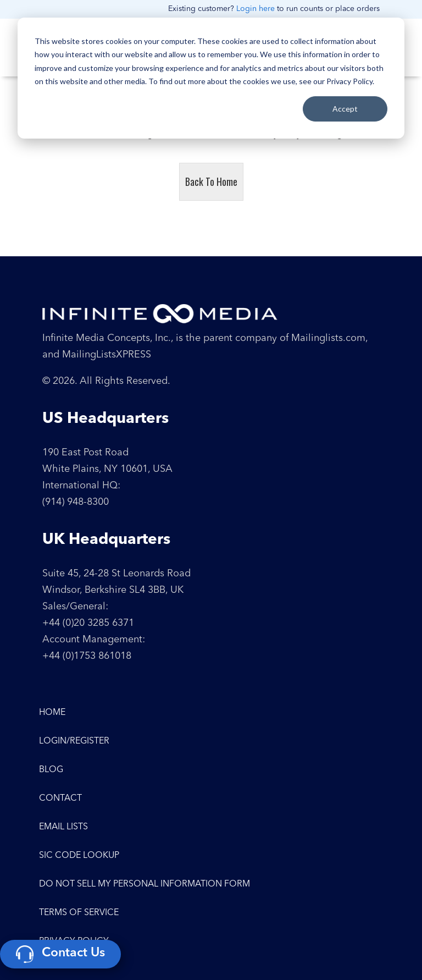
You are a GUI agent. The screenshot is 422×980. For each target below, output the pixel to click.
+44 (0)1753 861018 (87, 656)
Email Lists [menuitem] (63, 827)
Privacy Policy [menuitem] (74, 942)
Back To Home (211, 181)
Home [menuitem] (52, 713)
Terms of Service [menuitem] (79, 913)
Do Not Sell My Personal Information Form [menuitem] (145, 884)
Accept (345, 109)
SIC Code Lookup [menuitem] (79, 856)
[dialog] (211, 78)
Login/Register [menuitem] (74, 741)
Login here (256, 9)
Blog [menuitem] (51, 770)
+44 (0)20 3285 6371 (88, 623)
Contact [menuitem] (60, 799)
